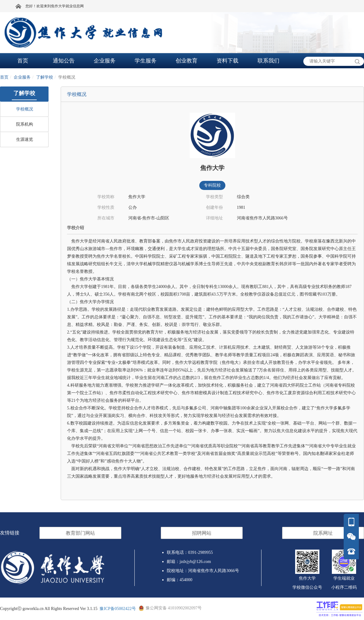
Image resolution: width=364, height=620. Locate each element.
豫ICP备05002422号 (118, 609)
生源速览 (25, 139)
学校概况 (25, 109)
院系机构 (25, 124)
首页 (4, 77)
